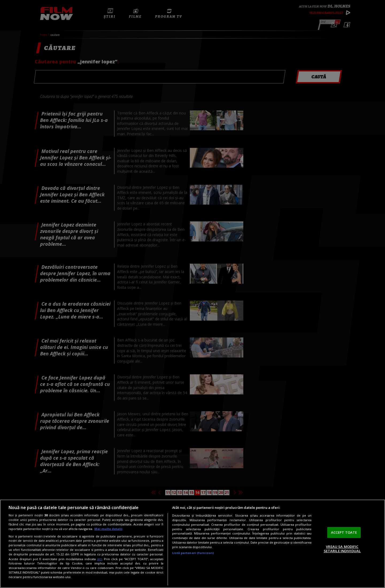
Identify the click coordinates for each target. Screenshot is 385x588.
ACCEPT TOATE (344, 532)
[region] (192, 544)
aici (100, 559)
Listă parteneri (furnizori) (193, 553)
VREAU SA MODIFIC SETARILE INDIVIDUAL (342, 549)
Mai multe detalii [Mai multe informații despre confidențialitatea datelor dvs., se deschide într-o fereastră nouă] (108, 529)
